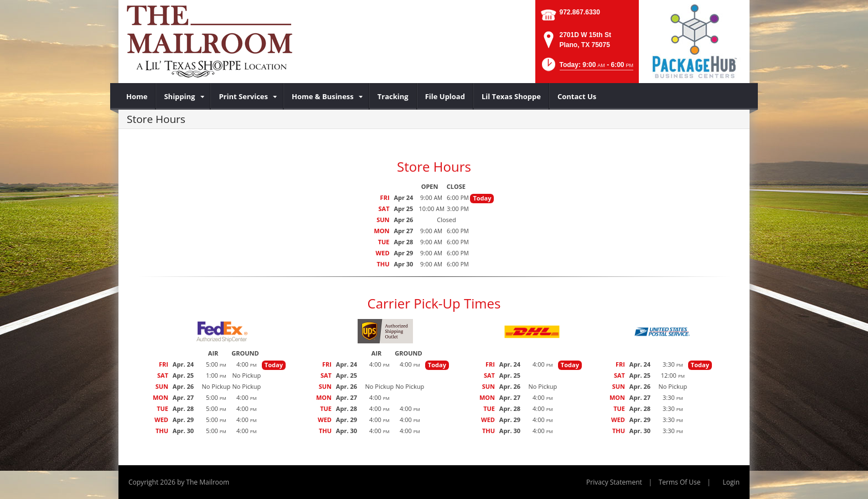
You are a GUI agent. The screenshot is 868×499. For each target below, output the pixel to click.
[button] (587, 68)
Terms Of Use (680, 482)
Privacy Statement (614, 482)
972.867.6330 (580, 12)
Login (731, 482)
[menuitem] (137, 96)
